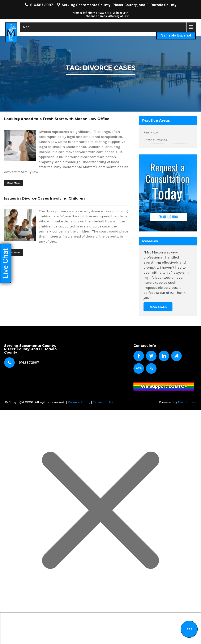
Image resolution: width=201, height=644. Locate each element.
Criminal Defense (155, 140)
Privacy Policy (79, 402)
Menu (27, 27)
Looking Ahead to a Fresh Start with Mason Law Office (57, 119)
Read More (14, 183)
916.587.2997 (42, 5)
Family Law (151, 133)
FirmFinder (187, 402)
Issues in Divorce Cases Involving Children (44, 198)
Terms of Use (103, 402)
